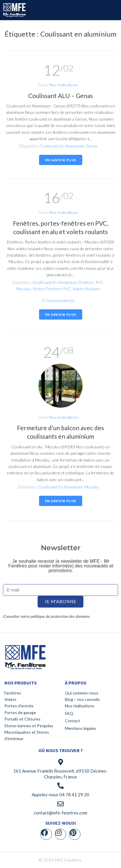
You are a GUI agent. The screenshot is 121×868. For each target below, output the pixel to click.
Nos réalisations (64, 85)
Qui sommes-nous (82, 693)
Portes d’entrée (19, 706)
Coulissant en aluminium (62, 146)
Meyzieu (23, 289)
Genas (92, 146)
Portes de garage (20, 712)
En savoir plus (61, 160)
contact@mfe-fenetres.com (60, 813)
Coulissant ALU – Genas (60, 96)
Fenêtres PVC (91, 282)
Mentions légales (81, 728)
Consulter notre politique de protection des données (46, 616)
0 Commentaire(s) (58, 300)
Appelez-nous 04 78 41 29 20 (60, 795)
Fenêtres (13, 693)
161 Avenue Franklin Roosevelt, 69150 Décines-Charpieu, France (60, 774)
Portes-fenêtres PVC (52, 289)
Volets (10, 699)
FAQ (69, 713)
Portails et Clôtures (22, 719)
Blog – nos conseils (82, 699)
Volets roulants (87, 289)
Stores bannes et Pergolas (29, 726)
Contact (73, 721)
